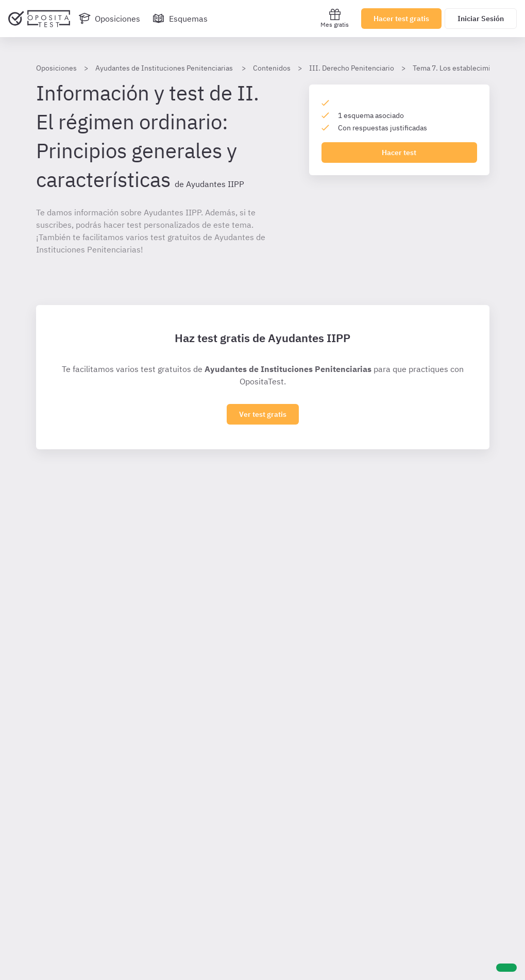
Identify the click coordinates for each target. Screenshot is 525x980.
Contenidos (272, 68)
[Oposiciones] (109, 19)
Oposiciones (56, 68)
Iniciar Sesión (481, 19)
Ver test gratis (263, 414)
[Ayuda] (506, 968)
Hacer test (399, 153)
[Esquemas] (180, 19)
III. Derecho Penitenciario (352, 68)
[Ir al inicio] (39, 19)
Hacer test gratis (401, 19)
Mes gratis (335, 18)
